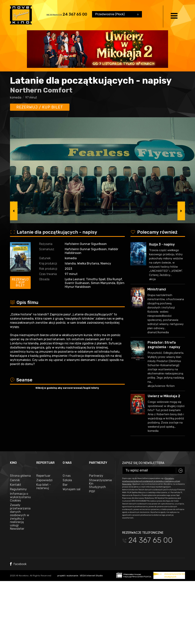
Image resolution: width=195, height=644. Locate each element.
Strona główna (20, 476)
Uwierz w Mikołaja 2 (164, 396)
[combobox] (117, 14)
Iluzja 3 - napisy (162, 244)
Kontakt (16, 485)
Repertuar (43, 476)
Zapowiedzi (44, 480)
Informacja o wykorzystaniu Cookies (20, 497)
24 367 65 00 (75, 14)
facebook (18, 564)
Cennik (15, 480)
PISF (92, 492)
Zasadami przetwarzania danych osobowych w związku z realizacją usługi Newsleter (151, 481)
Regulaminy (18, 489)
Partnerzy (96, 476)
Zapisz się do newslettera (143, 463)
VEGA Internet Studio (91, 576)
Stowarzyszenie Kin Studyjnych (99, 484)
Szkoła (67, 480)
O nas (67, 476)
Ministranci (157, 289)
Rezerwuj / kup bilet (40, 107)
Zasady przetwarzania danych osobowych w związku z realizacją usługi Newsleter (20, 517)
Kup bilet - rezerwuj (44, 486)
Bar (65, 485)
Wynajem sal (72, 489)
